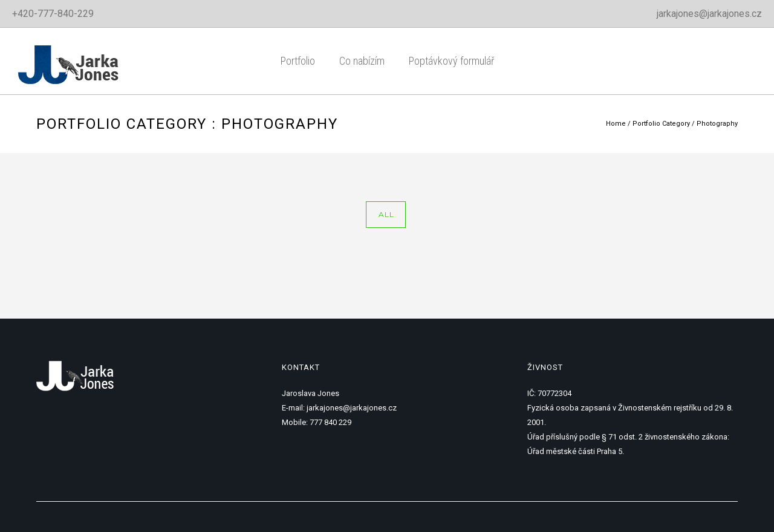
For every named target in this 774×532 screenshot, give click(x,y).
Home (616, 124)
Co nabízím (362, 61)
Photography (717, 124)
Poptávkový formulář (451, 61)
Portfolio (298, 61)
